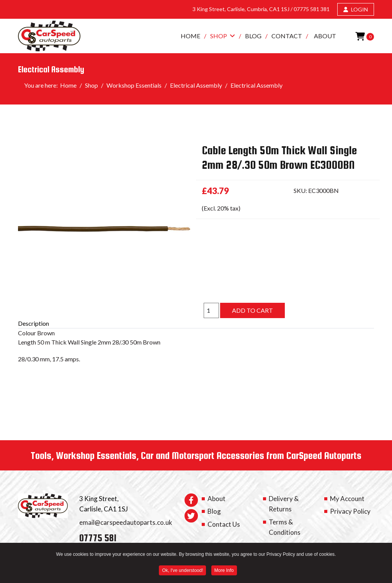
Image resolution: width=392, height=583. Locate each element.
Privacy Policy (350, 511)
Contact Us (224, 524)
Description (33, 323)
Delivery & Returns (284, 504)
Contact (287, 36)
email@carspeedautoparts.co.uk (126, 522)
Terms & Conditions (285, 527)
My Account (347, 499)
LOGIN (356, 9)
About (325, 36)
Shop (219, 36)
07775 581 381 (312, 9)
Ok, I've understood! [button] (182, 571)
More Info (224, 571)
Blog (253, 36)
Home (190, 36)
